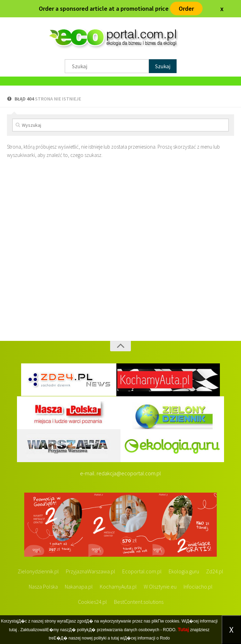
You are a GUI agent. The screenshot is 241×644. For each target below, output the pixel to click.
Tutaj (183, 629)
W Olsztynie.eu (160, 586)
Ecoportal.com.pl (142, 571)
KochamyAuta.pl (118, 586)
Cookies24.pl (92, 602)
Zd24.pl (215, 571)
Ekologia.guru (184, 571)
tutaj (13, 630)
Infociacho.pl (198, 586)
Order (186, 8)
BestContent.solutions (139, 602)
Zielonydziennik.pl (38, 571)
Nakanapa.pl (79, 586)
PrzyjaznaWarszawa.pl (91, 571)
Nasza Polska (43, 586)
